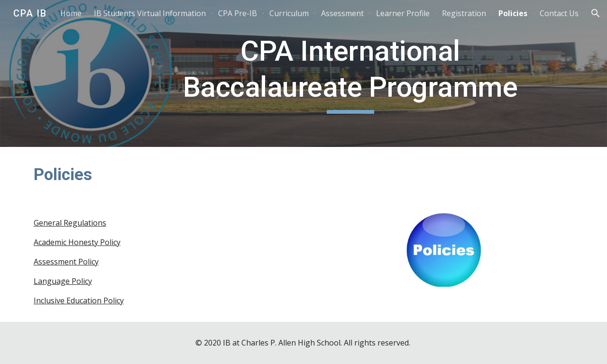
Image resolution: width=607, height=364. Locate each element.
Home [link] (71, 13)
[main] (350, 73)
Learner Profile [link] (403, 13)
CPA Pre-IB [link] (238, 13)
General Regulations (70, 223)
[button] (596, 13)
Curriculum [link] (289, 13)
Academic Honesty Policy (77, 242)
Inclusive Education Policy (79, 300)
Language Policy (63, 281)
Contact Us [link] (559, 13)
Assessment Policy (66, 262)
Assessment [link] (342, 13)
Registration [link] (464, 13)
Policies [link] (513, 13)
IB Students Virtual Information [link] (150, 13)
